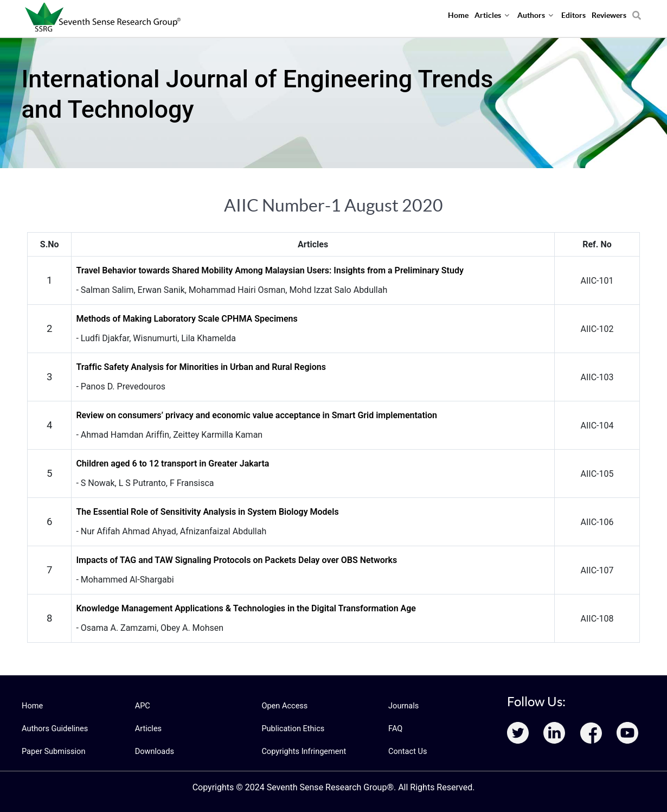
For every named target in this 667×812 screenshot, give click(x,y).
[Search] (637, 11)
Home (32, 706)
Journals (403, 706)
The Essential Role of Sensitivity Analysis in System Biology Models (207, 512)
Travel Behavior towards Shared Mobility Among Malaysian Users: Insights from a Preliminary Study (270, 270)
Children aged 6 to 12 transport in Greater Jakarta (172, 463)
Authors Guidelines (54, 728)
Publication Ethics (292, 728)
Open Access (284, 706)
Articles (148, 728)
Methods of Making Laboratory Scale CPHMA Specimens (187, 319)
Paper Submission (52, 751)
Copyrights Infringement (302, 751)
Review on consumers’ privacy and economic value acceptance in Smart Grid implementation (256, 415)
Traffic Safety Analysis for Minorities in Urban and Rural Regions (201, 367)
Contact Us (407, 751)
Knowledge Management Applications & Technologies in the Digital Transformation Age (246, 608)
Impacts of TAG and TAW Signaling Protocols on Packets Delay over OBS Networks (236, 560)
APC (142, 706)
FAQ (395, 728)
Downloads (154, 751)
